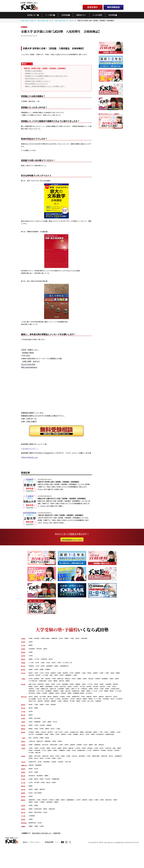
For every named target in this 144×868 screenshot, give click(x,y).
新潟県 (23, 714)
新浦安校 (38, 681)
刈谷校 (71, 743)
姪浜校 (99, 818)
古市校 (90, 765)
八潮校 (93, 678)
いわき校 (38, 661)
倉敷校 (49, 792)
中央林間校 (33, 708)
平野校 (37, 763)
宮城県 (23, 650)
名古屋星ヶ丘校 (80, 743)
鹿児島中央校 (33, 842)
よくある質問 (97, 15)
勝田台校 (73, 681)
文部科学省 (57, 853)
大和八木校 (73, 778)
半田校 (116, 743)
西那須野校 (52, 668)
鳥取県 (23, 785)
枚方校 (57, 763)
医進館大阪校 (99, 765)
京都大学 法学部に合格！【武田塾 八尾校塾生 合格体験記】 (45, 68)
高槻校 (63, 763)
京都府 (23, 759)
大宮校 (37, 675)
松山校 (31, 811)
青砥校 (114, 695)
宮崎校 (31, 839)
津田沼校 (50, 681)
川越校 (63, 675)
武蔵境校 (95, 697)
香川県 (23, 807)
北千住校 (97, 690)
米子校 (37, 785)
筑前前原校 (58, 820)
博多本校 (47, 818)
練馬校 (39, 690)
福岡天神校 (33, 818)
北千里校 (54, 768)
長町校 (48, 650)
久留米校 (54, 818)
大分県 (23, 835)
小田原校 (67, 703)
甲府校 (31, 729)
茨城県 (23, 664)
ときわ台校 (65, 697)
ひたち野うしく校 (72, 664)
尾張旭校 (82, 746)
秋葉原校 (84, 695)
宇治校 (93, 759)
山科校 (65, 759)
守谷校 (63, 664)
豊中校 (69, 763)
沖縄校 (37, 846)
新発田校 (56, 714)
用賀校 (37, 695)
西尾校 (69, 746)
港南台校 (110, 703)
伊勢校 (43, 752)
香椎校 (61, 818)
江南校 (89, 746)
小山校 (39, 668)
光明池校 (47, 768)
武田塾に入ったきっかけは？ (35, 73)
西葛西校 (84, 687)
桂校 (104, 759)
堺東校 (51, 763)
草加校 (97, 675)
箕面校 (36, 765)
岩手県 (23, 646)
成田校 (92, 681)
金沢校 (31, 721)
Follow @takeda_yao (29, 457)
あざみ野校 (45, 703)
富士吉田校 (39, 729)
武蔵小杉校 (119, 703)
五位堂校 (57, 778)
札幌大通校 (91, 639)
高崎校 (31, 672)
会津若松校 (46, 661)
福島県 (23, 661)
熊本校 (31, 831)
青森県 (23, 642)
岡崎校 (39, 743)
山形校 (31, 657)
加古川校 (80, 772)
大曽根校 (32, 746)
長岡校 (43, 714)
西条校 (43, 796)
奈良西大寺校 (33, 778)
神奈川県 (24, 703)
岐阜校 (31, 736)
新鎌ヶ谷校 (64, 681)
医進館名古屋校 (44, 748)
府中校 (117, 692)
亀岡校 (99, 759)
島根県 (23, 789)
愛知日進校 (96, 743)
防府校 (57, 800)
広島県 (23, 796)
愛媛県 (23, 811)
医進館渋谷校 (106, 695)
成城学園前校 (59, 690)
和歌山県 (24, 781)
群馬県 (23, 672)
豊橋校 (89, 743)
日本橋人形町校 (46, 695)
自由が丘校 (75, 690)
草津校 (58, 756)
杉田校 (115, 708)
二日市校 (84, 818)
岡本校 (48, 774)
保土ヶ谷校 (32, 710)
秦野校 (105, 706)
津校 (30, 752)
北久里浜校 (48, 708)
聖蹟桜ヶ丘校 (59, 692)
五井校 (65, 684)
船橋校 (85, 681)
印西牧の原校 (57, 684)
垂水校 (60, 774)
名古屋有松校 (33, 748)
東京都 (23, 687)
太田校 (37, 672)
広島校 (31, 796)
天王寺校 (44, 763)
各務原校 (52, 736)
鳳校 (30, 765)
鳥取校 (31, 785)
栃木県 (23, 668)
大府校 (75, 746)
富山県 (23, 718)
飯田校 (52, 732)
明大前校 (112, 690)
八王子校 (98, 687)
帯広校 (84, 639)
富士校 (56, 740)
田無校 (85, 692)
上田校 (46, 732)
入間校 (116, 675)
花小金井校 (47, 700)
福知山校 (110, 759)
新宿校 (77, 687)
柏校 (44, 681)
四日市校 (37, 752)
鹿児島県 (24, 842)
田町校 (91, 687)
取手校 (57, 664)
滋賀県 (23, 756)
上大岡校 (68, 706)
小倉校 (40, 818)
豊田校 (104, 743)
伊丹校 (61, 772)
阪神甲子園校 (104, 772)
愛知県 (23, 743)
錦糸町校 (32, 690)
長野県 (23, 732)
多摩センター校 (94, 692)
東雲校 (116, 697)
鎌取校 (72, 684)
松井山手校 (48, 759)
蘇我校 (85, 684)
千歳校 (78, 639)
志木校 (77, 675)
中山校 (47, 706)
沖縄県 (23, 846)
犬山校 (108, 746)
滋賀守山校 (41, 756)
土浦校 (45, 664)
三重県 (23, 752)
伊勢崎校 (50, 672)
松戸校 (79, 681)
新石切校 (39, 768)
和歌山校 (32, 781)
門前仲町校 (43, 687)
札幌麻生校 (58, 639)
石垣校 (43, 846)
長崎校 (31, 828)
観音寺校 (44, 807)
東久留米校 (73, 697)
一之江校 (38, 697)
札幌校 (31, 639)
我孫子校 (78, 684)
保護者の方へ (81, 15)
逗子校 (40, 708)
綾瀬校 (51, 697)
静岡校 (31, 740)
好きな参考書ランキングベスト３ (37, 84)
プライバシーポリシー (44, 866)
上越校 (37, 714)
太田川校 (45, 743)
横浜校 (37, 703)
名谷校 (80, 774)
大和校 (90, 703)
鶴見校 (98, 706)
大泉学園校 (77, 692)
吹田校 (42, 765)
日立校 (51, 664)
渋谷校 (37, 692)
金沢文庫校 (76, 706)
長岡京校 (78, 759)
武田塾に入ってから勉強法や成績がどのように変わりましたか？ (47, 76)
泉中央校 (41, 650)
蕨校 (66, 678)
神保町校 (44, 692)
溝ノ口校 (54, 706)
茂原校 (31, 684)
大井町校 (89, 690)
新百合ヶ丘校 (57, 708)
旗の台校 (97, 695)
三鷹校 (90, 695)
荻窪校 (111, 687)
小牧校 (39, 746)
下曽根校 (50, 820)
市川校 (31, 681)
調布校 (82, 690)
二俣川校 (84, 706)
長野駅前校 (39, 732)
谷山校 (41, 842)
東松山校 (44, 678)
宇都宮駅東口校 (69, 668)
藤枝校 (49, 740)
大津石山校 (33, 756)
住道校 (90, 763)
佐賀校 (31, 824)
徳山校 (51, 800)
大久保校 (67, 774)
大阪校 (31, 763)
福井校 (31, 725)
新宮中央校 (119, 818)
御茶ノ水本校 (33, 687)
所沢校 (49, 675)
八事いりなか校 (62, 743)
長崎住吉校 (55, 828)
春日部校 (70, 675)
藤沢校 (52, 703)
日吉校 (31, 706)
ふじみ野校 (60, 678)
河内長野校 (49, 765)
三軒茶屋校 (118, 687)
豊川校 (102, 746)
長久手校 (45, 746)
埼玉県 (23, 675)
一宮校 (110, 743)
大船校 (88, 708)
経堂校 (81, 697)
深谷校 (31, 678)
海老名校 (66, 708)
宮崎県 (23, 839)
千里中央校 (118, 763)
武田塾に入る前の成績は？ (34, 71)
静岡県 (23, 740)
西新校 (67, 818)
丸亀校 (37, 807)
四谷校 (105, 687)
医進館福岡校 (76, 818)
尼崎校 (73, 774)
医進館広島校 (59, 796)
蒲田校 (31, 697)
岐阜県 (23, 736)
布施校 (84, 765)
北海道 (23, 639)
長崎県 (23, 828)
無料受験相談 (114, 7)
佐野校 (60, 668)
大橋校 (105, 818)
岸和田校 (97, 763)
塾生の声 (24, 27)
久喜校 (110, 675)
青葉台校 (97, 703)
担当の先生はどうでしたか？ (35, 78)
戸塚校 (61, 706)
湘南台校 (92, 706)
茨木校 (110, 763)
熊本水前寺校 (39, 831)
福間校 (66, 820)
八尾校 (104, 763)
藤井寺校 (62, 768)
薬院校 (37, 820)
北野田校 (32, 768)
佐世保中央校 (39, 828)
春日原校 (92, 818)
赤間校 (31, 820)
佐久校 (58, 732)
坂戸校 (78, 678)
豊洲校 (57, 697)
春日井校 (53, 743)
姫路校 (31, 772)
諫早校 (48, 828)
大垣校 (37, 736)
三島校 (62, 740)
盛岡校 (31, 646)
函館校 (72, 639)
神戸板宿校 (89, 772)
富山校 (31, 718)
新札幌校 (38, 639)
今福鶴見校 (77, 765)
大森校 (31, 695)
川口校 (43, 675)
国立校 (102, 697)
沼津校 (43, 740)
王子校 (45, 697)
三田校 (96, 772)
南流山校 (98, 681)
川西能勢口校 (39, 774)
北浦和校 (103, 675)
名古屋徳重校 (54, 746)
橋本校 (103, 703)
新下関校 (38, 800)
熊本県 (23, 831)
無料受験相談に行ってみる (72, 540)
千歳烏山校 (104, 692)
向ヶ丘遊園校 (39, 706)
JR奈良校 (65, 778)
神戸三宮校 (39, 772)
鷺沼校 (109, 708)
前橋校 (43, 672)
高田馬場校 (70, 687)
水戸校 (38, 664)
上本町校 (84, 763)
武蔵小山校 (69, 692)
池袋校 (50, 687)
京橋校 (69, 765)
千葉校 (57, 681)
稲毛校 (37, 684)
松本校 (31, 732)
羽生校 (72, 678)
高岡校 (37, 718)
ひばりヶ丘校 (66, 695)
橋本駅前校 (40, 781)
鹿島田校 (81, 708)
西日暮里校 (75, 695)
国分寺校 (119, 690)
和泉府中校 (116, 765)
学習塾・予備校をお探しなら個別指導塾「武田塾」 (108, 865)
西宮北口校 (48, 772)
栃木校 (45, 668)
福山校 (37, 796)
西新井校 (109, 697)
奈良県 (23, 778)
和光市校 (52, 678)
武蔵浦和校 (85, 678)
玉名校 (48, 831)
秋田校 (31, 653)
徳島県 (23, 803)
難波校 (63, 765)
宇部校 (45, 800)
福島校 (31, 661)
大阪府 (23, 763)
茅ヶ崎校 (102, 708)
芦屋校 (67, 772)
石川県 (23, 721)
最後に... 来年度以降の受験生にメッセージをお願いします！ (45, 86)
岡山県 (23, 792)
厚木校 (31, 703)
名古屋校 (32, 743)
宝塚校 (73, 772)
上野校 (51, 692)
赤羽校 (67, 690)
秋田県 (23, 653)
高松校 (31, 807)
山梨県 (23, 729)
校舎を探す (93, 7)
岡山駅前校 (41, 792)
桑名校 (49, 752)
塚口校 (54, 774)
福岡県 (23, 818)
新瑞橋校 (95, 746)
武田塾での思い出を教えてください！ (38, 81)
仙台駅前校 (33, 650)
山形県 (23, 657)
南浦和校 (84, 675)
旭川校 (65, 639)
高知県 (23, 814)
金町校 (45, 690)
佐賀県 (23, 824)
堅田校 (64, 756)
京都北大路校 (57, 759)
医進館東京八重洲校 (35, 700)
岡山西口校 (33, 792)
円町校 (72, 759)
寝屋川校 (76, 763)
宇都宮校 (32, 668)
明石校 (55, 772)
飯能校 (37, 678)
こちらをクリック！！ (30, 448)
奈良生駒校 (49, 778)
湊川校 (31, 774)
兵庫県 (23, 772)
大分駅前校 (33, 835)
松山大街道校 (39, 811)
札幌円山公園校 (47, 639)
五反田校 (88, 697)
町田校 (56, 687)
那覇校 (31, 846)
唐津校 (37, 824)
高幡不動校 (56, 695)
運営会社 (32, 866)
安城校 (63, 746)
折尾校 (43, 820)
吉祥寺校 (104, 690)
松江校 (31, 789)
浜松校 (37, 740)
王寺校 (41, 778)
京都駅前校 (39, 759)
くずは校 (107, 765)
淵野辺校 (95, 708)
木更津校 (106, 681)
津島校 (114, 746)
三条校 (49, 714)
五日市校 (50, 796)
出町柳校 (86, 759)
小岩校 (31, 692)
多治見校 (44, 736)
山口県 (23, 800)
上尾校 (90, 675)
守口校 (57, 765)
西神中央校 (114, 772)
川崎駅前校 (41, 710)
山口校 (31, 800)
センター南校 (112, 706)
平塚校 (73, 703)
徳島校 (31, 803)
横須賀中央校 (82, 703)
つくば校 (32, 664)
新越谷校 (56, 675)
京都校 (31, 759)
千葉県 (23, 681)
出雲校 (37, 789)
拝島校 (111, 692)
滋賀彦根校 (50, 756)
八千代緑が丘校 (46, 684)
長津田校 (73, 708)
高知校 (31, 814)
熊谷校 (31, 675)
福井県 (23, 725)
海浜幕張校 (114, 681)
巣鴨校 (51, 690)
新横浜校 (59, 703)
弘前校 (31, 642)
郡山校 (54, 661)
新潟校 (31, 714)
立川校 (62, 687)
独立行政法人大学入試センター (42, 853)
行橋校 (111, 818)
